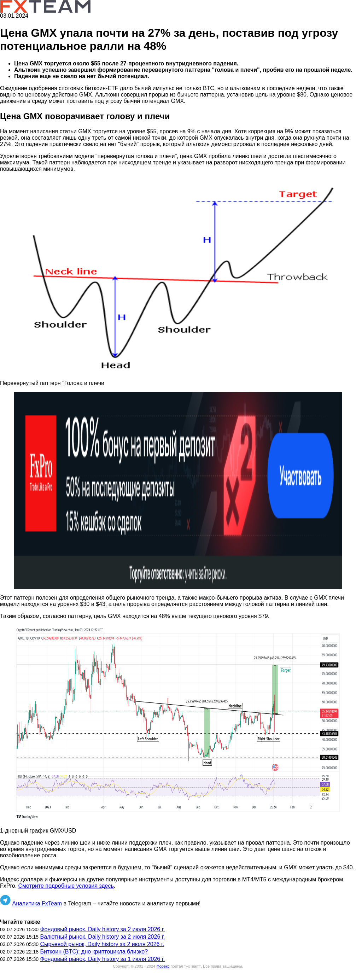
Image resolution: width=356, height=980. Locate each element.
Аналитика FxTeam (37, 903)
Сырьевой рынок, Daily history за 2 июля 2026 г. (102, 944)
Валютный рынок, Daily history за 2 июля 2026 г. (102, 937)
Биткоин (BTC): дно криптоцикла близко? (94, 952)
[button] (178, 276)
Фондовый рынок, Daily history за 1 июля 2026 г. (102, 959)
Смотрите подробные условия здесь (66, 886)
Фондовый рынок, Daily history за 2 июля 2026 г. (102, 929)
